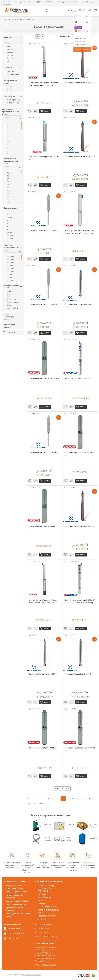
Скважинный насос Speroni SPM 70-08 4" (44, 749)
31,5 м (8, 197)
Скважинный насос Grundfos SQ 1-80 (79, 674)
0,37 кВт (9, 260)
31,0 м (8, 194)
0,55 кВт (9, 269)
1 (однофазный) (12, 100)
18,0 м (8, 173)
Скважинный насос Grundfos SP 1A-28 (44, 304)
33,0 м (8, 203)
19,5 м (8, 176)
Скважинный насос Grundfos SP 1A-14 (44, 452)
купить (47, 111)
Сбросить (9, 332)
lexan (8, 294)
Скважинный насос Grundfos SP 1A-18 (44, 231)
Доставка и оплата (28, 2)
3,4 (7, 144)
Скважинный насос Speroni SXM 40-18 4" (44, 528)
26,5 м (8, 185)
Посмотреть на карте (47, 965)
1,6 (7, 127)
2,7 (7, 138)
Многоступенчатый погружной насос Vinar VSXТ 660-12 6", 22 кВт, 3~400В (43, 601)
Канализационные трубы (17, 892)
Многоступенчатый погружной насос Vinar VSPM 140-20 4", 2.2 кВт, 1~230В (79, 232)
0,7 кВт (9, 278)
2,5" (7, 212)
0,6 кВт (9, 275)
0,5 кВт (9, 266)
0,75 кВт (9, 281)
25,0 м (8, 182)
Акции (40, 900)
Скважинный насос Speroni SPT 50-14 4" (44, 378)
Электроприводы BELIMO (17, 901)
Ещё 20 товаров (62, 789)
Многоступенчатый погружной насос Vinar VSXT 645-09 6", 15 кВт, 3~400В (43, 84)
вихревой (11, 71)
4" (7, 224)
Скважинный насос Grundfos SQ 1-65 (43, 674)
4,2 (7, 153)
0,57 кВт (9, 272)
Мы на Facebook (14, 928)
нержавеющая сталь (12, 304)
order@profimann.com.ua (46, 936)
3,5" (7, 215)
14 (35, 804)
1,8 (7, 133)
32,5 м (8, 200)
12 (90, 799)
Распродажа (90, 2)
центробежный (12, 74)
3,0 (7, 141)
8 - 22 (42, 804)
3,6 (7, 147)
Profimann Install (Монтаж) (73, 2)
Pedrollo (10, 55)
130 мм (9, 235)
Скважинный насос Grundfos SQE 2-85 (79, 83)
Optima (9, 52)
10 (78, 799)
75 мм (8, 218)
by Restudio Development (32, 975)
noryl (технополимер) (12, 298)
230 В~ (9, 87)
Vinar (9, 61)
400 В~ (9, 90)
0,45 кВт (9, 263)
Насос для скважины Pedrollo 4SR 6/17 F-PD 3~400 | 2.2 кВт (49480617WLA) (80, 601)
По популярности (80, 36)
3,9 (7, 150)
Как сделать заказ (10, 2)
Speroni (10, 58)
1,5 (7, 124)
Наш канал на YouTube (17, 933)
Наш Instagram (14, 938)
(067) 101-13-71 (75, 11)
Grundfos (11, 49)
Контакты (7, 4)
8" (7, 230)
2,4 (7, 135)
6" (7, 227)
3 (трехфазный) (12, 103)
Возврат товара (54, 2)
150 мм (9, 238)
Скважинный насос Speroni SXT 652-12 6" (44, 158)
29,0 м (8, 191)
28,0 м (8, 188)
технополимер (12, 308)
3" (7, 221)
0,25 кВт (9, 257)
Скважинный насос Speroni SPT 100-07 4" (80, 749)
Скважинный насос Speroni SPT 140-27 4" (80, 454)
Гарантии (41, 2)
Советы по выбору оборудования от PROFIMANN (46, 888)
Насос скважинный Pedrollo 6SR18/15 (79, 378)
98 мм (8, 232)
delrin (8, 291)
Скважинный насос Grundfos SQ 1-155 (79, 304)
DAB (8, 46)
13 (29, 804)
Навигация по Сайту (47, 916)
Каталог (39, 11)
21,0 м (8, 179)
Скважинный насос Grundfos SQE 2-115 (80, 157)
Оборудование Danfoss (16, 904)
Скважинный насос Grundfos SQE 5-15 (79, 526)
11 (84, 799)
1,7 (7, 130)
